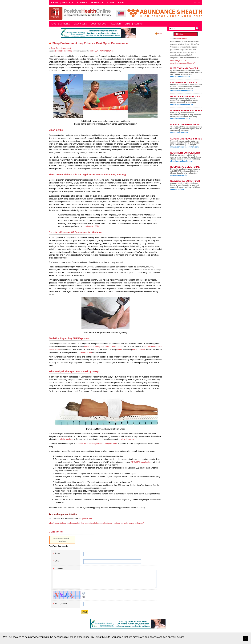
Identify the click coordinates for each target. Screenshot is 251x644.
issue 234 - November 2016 (102, 51)
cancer (119, 350)
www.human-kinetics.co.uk (182, 105)
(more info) (61, 48)
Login (197, 3)
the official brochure (65, 439)
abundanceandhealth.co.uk (182, 91)
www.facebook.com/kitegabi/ (182, 63)
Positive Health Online (81, 13)
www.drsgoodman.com (180, 76)
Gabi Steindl (181, 39)
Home (53, 24)
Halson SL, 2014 (92, 226)
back (160, 33)
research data (86, 352)
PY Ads (111, 3)
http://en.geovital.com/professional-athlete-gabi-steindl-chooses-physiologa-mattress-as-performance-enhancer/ (96, 523)
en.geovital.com (86, 519)
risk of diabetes (139, 350)
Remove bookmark (50, 43)
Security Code (61, 604)
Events (54, 3)
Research (115, 24)
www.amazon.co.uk (178, 175)
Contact (139, 24)
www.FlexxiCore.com (179, 133)
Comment (59, 568)
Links (128, 24)
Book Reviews (98, 24)
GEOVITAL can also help (141, 462)
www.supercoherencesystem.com (184, 147)
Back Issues (80, 24)
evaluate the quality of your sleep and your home (97, 444)
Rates (121, 3)
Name (57, 553)
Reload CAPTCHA (84, 593)
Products (68, 3)
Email (57, 561)
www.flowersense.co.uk (180, 119)
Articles (65, 24)
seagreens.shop (177, 189)
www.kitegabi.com (178, 60)
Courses (82, 3)
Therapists (97, 3)
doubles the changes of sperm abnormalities (103, 347)
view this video (127, 439)
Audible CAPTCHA (84, 597)
